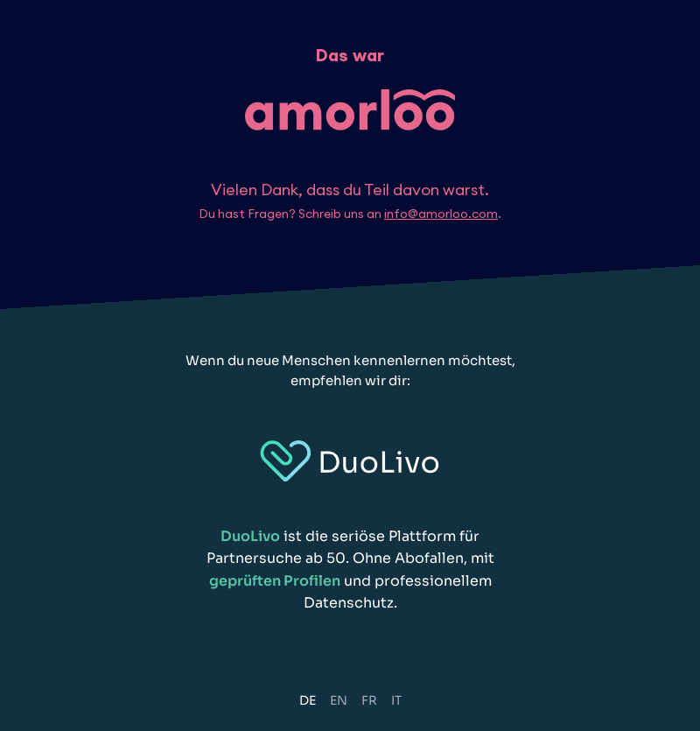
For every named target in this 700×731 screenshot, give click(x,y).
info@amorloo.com (441, 214)
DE (308, 700)
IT (396, 700)
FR (369, 700)
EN (339, 700)
